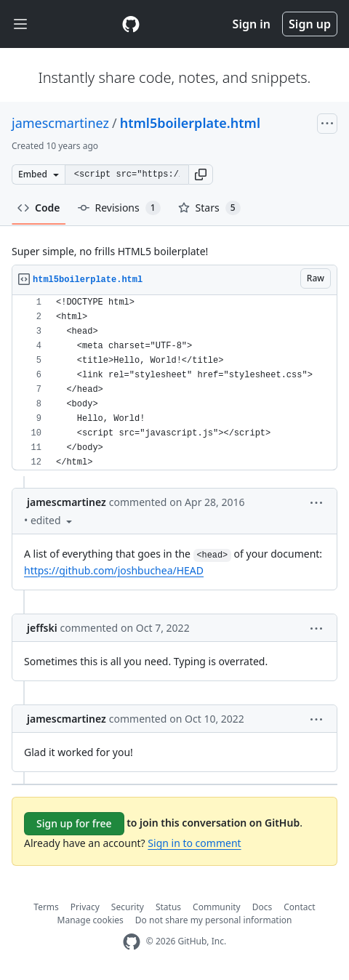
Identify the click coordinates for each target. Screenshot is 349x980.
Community (217, 907)
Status (168, 907)
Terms (46, 907)
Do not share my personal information (214, 920)
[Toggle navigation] (20, 24)
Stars (209, 208)
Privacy (85, 907)
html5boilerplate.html (190, 123)
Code (39, 208)
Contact (299, 907)
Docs (262, 907)
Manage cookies (91, 920)
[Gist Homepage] (131, 24)
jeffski (42, 628)
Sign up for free (74, 823)
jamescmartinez (60, 123)
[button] (201, 174)
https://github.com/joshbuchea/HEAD (114, 570)
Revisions (119, 208)
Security (128, 907)
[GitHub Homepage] (132, 942)
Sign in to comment (194, 843)
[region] (174, 383)
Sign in (252, 24)
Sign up (310, 24)
